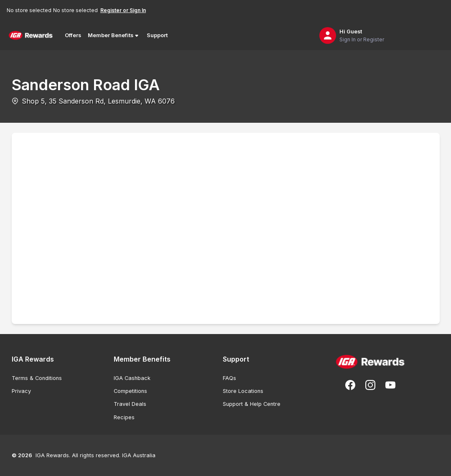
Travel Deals (130, 404)
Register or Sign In (123, 10)
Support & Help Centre (252, 404)
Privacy (21, 391)
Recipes (124, 417)
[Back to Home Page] (31, 35)
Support (157, 35)
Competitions (130, 391)
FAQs (229, 378)
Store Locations (243, 391)
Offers (73, 35)
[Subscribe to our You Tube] (390, 385)
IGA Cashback (132, 378)
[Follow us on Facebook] (350, 385)
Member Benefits (114, 35)
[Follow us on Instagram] (370, 385)
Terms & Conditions (37, 378)
